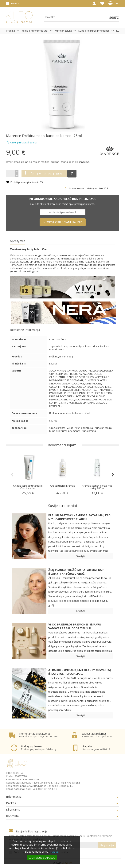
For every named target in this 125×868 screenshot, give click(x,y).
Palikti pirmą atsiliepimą (21, 142)
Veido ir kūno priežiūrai (80, 428)
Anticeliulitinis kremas (62, 486)
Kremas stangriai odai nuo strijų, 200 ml (97, 487)
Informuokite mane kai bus (63, 222)
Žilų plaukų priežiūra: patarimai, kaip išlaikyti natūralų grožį (76, 572)
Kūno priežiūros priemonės (65, 431)
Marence (14, 136)
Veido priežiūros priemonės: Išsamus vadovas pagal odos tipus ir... (75, 626)
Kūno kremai (89, 431)
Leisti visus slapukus (42, 858)
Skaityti (80, 556)
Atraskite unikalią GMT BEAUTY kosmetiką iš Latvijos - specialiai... (80, 672)
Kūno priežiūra (103, 428)
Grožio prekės (58, 428)
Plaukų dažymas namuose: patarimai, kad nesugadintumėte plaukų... (79, 517)
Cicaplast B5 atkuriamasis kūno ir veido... (28, 487)
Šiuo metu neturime (44, 174)
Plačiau (54, 852)
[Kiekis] (11, 174)
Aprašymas (18, 241)
